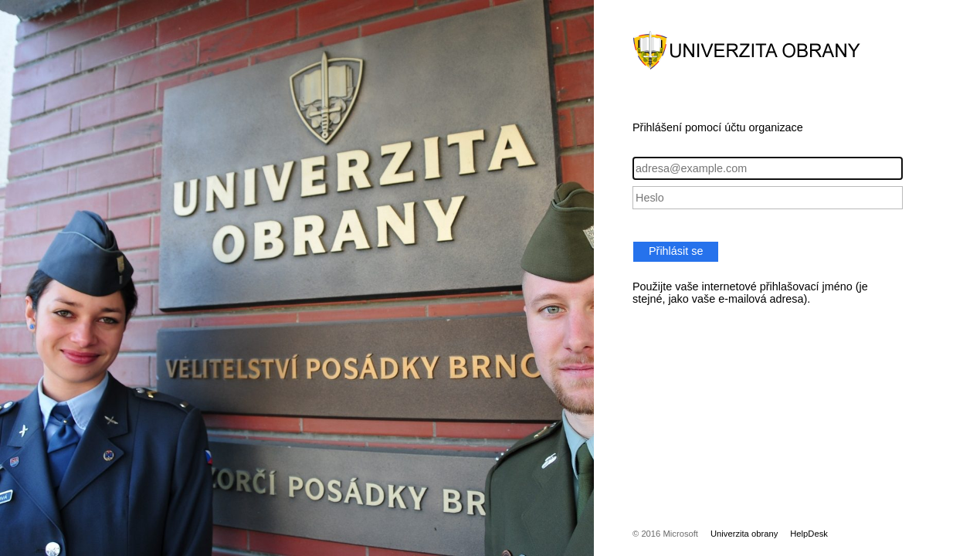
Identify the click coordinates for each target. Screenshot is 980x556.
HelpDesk (809, 534)
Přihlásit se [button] (676, 251)
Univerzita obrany (744, 534)
